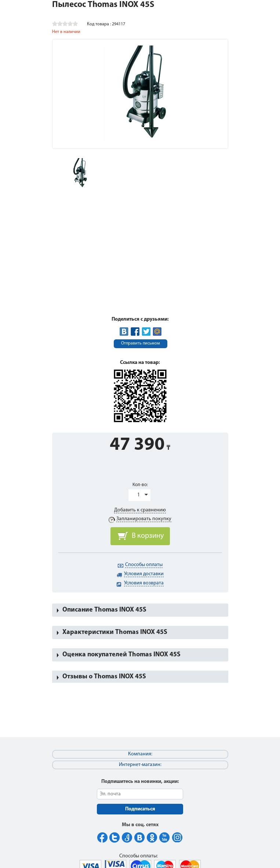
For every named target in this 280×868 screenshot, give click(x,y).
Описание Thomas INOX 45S (104, 610)
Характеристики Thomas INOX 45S (115, 632)
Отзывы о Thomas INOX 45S (104, 677)
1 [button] (139, 495)
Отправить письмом (141, 343)
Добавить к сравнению (140, 510)
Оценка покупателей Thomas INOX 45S (121, 655)
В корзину (148, 536)
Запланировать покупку (144, 519)
